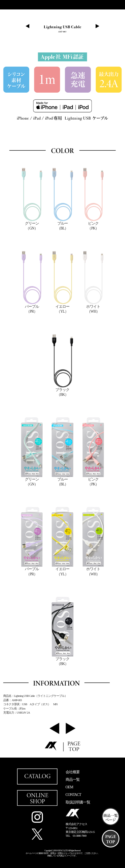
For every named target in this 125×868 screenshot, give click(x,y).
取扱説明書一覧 (78, 802)
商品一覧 (73, 780)
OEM (69, 787)
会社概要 (73, 772)
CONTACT (73, 795)
